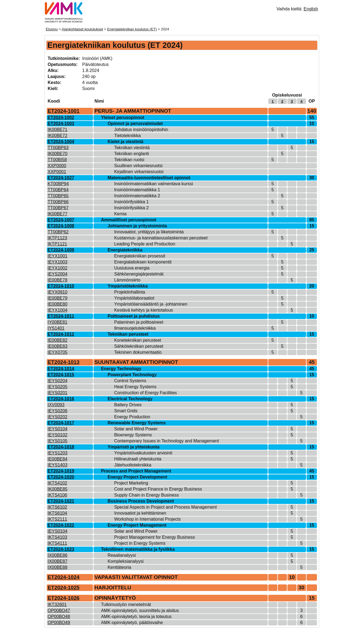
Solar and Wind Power (136, 429)
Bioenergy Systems (133, 435)
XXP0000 (57, 166)
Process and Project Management (136, 471)
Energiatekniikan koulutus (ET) (132, 29)
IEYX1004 (57, 310)
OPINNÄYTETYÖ (115, 598)
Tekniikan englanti (131, 154)
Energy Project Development (137, 477)
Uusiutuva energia (132, 268)
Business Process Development (141, 501)
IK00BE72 (57, 136)
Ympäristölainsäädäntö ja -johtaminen (151, 304)
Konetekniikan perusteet (138, 340)
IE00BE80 (57, 304)
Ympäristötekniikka (128, 286)
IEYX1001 (57, 256)
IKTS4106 (57, 495)
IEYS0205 (57, 387)
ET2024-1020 (61, 477)
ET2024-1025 (63, 588)
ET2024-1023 (61, 549)
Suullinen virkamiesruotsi (138, 166)
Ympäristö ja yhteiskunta (133, 447)
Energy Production (132, 417)
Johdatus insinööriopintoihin (141, 130)
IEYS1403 (57, 465)
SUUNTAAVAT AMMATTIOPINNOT (136, 362)
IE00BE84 (57, 459)
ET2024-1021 (61, 501)
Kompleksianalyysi (126, 561)
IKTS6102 (57, 507)
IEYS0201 (57, 393)
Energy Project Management (137, 525)
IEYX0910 (57, 292)
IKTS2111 (57, 519)
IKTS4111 (57, 543)
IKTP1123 (57, 238)
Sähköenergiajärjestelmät (139, 274)
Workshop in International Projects (147, 519)
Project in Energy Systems (140, 543)
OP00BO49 (59, 623)
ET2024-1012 (61, 334)
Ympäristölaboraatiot (134, 298)
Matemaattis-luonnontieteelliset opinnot (149, 178)
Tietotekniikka (127, 136)
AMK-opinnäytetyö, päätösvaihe (132, 623)
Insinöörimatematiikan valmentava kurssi (153, 184)
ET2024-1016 (61, 399)
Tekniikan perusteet (128, 334)
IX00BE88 (57, 567)
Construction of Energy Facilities (145, 393)
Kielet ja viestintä (125, 142)
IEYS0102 (57, 435)
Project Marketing (131, 483)
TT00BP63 (58, 148)
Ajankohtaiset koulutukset (82, 29)
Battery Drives (128, 405)
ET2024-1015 (61, 375)
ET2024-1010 (61, 286)
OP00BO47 (59, 611)
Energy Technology (121, 369)
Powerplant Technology (132, 375)
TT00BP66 (58, 202)
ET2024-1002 (61, 118)
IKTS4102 (57, 483)
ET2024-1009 (61, 250)
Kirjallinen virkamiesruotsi (139, 172)
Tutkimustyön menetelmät (126, 605)
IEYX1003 (57, 262)
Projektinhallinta (129, 292)
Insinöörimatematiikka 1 (137, 190)
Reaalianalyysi (122, 555)
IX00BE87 (57, 561)
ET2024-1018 (61, 447)
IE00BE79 (57, 298)
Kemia (120, 214)
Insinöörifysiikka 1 (131, 202)
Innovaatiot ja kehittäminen (140, 513)
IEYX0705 (57, 352)
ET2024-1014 (61, 369)
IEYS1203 (57, 453)
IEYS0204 (57, 381)
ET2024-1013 (63, 362)
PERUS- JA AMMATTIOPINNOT (133, 111)
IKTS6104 (57, 513)
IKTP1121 (57, 244)
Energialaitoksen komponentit (143, 262)
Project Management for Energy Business (154, 537)
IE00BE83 (57, 346)
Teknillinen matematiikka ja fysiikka (138, 549)
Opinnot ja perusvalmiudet (135, 124)
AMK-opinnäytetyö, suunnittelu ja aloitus (140, 611)
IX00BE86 (57, 555)
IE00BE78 (57, 280)
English (311, 9)
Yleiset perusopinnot (123, 118)
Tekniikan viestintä (132, 148)
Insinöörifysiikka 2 (131, 208)
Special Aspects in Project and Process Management (165, 507)
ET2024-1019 (61, 471)
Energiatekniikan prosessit (140, 256)
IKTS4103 (57, 537)
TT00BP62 (58, 232)
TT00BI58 (57, 160)
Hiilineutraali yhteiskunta (138, 459)
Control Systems (130, 381)
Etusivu (52, 29)
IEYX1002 (57, 268)
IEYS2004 (57, 274)
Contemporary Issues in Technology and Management (166, 441)
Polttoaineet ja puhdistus (133, 316)
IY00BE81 (57, 322)
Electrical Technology (130, 399)
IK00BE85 (57, 489)
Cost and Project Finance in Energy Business (158, 489)
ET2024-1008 (61, 226)
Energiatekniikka (125, 250)
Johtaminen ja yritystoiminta (137, 226)
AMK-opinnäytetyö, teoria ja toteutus (136, 617)
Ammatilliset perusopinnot (129, 220)
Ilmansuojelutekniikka (135, 328)
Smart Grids (126, 411)
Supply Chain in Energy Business (146, 495)
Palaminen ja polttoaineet (139, 322)
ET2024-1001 (63, 111)
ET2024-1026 (63, 598)
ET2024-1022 (61, 525)
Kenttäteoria (119, 567)
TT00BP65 (58, 196)
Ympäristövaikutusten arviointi (143, 453)
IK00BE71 (57, 130)
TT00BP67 (58, 208)
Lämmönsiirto (127, 280)
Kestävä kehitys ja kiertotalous (143, 310)
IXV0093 (56, 405)
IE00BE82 (57, 340)
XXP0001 (57, 172)
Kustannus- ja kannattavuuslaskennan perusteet (161, 238)
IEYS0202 (57, 417)
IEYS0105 (57, 441)
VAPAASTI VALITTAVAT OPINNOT (136, 577)
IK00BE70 (57, 154)
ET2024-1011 (61, 316)
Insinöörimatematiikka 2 (137, 196)
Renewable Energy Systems (137, 423)
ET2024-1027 (61, 178)
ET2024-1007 (61, 220)
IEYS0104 (57, 429)
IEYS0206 (57, 411)
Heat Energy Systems (135, 387)
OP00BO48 (59, 617)
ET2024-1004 (61, 142)
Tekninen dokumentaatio (138, 352)
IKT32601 (57, 605)
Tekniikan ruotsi (129, 160)
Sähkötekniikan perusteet (139, 346)
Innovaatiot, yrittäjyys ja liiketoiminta (149, 232)
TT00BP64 (58, 190)
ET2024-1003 (61, 124)
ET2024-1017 (61, 423)
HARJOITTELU (113, 588)
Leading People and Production (145, 244)
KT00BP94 (58, 184)
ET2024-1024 (63, 577)
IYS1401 (56, 328)
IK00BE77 (57, 214)
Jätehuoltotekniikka (133, 465)
